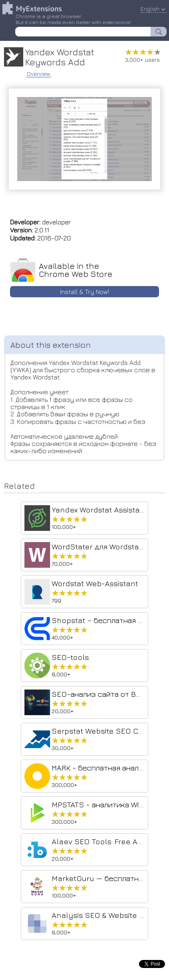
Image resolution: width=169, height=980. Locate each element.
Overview (38, 74)
